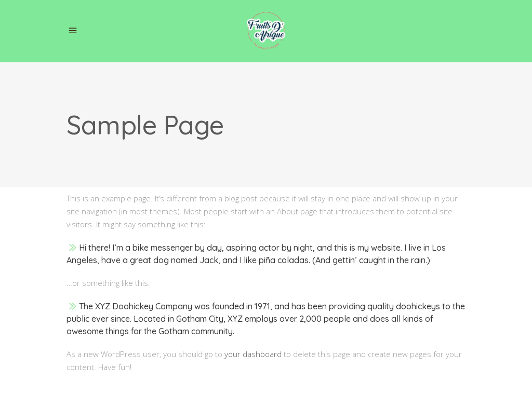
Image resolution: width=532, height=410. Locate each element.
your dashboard (253, 354)
